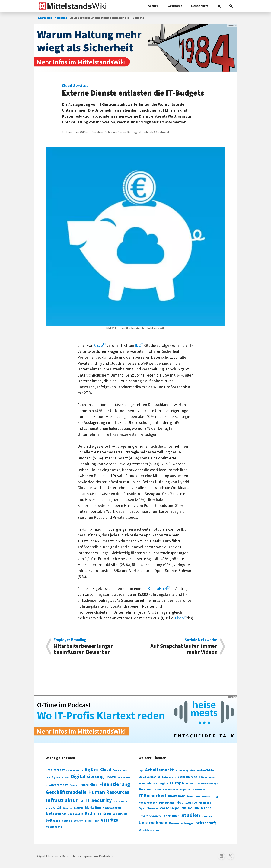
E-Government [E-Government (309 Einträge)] (208, 777)
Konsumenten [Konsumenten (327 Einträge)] (148, 803)
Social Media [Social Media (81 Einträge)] (120, 814)
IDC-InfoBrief (156, 589)
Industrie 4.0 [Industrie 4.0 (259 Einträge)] (199, 790)
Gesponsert (200, 6)
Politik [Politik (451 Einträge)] (194, 808)
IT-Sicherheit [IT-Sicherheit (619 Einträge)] (152, 796)
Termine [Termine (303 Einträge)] (207, 816)
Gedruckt (175, 6)
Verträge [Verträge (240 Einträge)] (109, 820)
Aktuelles (61, 18)
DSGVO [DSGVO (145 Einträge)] (111, 777)
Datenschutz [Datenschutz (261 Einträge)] (169, 777)
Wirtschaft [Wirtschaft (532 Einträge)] (206, 823)
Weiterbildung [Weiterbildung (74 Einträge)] (54, 827)
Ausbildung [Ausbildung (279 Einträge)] (182, 771)
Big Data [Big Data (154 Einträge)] (92, 770)
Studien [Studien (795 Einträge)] (191, 816)
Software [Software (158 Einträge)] (53, 820)
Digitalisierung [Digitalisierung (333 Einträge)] (187, 777)
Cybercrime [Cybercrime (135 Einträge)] (60, 777)
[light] (219, 6)
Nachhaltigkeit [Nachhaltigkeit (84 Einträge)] (112, 808)
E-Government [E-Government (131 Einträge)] (57, 785)
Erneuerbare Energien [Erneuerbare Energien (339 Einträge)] (153, 784)
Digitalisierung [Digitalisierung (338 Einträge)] (87, 777)
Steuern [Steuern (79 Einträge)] (78, 821)
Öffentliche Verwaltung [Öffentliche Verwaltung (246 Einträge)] (150, 830)
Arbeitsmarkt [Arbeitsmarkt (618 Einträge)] (159, 770)
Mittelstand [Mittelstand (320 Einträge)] (167, 803)
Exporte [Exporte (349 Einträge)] (191, 784)
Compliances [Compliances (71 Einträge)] (120, 770)
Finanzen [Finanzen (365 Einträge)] (145, 790)
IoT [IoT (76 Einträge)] (82, 801)
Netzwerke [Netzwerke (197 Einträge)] (56, 814)
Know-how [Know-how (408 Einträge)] (176, 796)
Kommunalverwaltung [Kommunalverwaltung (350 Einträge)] (202, 796)
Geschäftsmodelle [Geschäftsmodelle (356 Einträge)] (66, 792)
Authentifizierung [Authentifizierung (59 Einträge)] (75, 770)
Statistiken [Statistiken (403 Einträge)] (171, 816)
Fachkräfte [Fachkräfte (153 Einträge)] (89, 785)
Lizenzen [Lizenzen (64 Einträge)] (68, 808)
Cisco (99, 345)
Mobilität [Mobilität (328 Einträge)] (205, 803)
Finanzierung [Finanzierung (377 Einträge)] (115, 784)
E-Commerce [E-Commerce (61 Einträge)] (124, 778)
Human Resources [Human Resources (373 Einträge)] (109, 792)
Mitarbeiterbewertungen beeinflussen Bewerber (92, 647)
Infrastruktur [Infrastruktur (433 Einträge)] (62, 800)
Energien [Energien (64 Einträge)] (74, 785)
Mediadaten (107, 856)
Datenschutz (71, 856)
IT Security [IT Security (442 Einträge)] (99, 800)
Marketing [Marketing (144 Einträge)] (93, 808)
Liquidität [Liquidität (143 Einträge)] (54, 808)
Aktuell (153, 6)
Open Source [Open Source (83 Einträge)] (75, 814)
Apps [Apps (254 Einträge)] (141, 771)
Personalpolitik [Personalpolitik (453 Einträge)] (173, 808)
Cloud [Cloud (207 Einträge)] (106, 770)
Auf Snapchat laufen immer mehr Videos (178, 647)
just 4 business (50, 856)
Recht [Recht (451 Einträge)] (206, 808)
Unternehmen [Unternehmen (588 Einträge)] (153, 823)
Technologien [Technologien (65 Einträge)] (92, 821)
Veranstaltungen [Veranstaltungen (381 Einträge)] (182, 823)
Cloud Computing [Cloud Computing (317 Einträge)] (150, 777)
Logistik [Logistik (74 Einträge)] (79, 808)
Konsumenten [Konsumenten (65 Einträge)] (121, 801)
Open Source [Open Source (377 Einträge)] (148, 808)
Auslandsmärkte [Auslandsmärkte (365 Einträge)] (202, 771)
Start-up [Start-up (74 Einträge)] (67, 821)
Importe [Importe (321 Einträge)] (185, 790)
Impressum (89, 856)
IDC (138, 345)
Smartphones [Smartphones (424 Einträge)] (150, 816)
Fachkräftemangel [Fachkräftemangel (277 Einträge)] (208, 784)
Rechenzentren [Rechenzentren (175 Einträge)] (98, 814)
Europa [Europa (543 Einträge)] (177, 783)
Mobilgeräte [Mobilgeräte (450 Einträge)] (187, 802)
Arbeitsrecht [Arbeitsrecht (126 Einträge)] (55, 770)
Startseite (45, 18)
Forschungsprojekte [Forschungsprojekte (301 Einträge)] (166, 790)
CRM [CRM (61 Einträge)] (48, 778)
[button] (231, 6)
